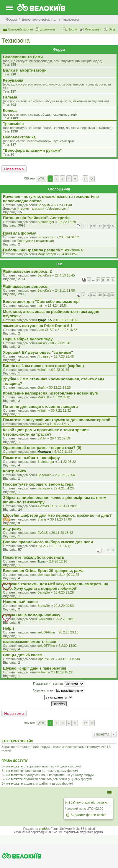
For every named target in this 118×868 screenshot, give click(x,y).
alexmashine (47, 575)
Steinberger (46, 222)
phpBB (43, 829)
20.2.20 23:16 (69, 632)
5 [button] (75, 178)
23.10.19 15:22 (62, 672)
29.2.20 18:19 (65, 619)
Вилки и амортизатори (25, 70)
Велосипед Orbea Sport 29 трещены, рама (43, 571)
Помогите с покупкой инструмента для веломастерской (57, 420)
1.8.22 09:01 (62, 397)
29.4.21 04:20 (64, 488)
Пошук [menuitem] (72, 29)
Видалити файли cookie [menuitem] (88, 815)
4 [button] (69, 178)
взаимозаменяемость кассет (30, 642)
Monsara (44, 452)
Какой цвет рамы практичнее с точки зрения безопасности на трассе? (46, 432)
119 (106, 295)
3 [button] (63, 178)
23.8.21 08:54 (65, 475)
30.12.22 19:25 (60, 387)
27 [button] (85, 178)
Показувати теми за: (59, 684)
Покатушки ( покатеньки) (35, 241)
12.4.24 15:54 (58, 306)
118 (100, 295)
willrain (42, 370)
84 (98, 280)
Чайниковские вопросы (26, 286)
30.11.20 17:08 (61, 519)
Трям (41, 561)
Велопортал (46, 237)
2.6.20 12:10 (58, 561)
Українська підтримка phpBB (83, 832)
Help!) (8, 628)
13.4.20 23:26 (64, 592)
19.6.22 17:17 (60, 424)
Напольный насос (20, 602)
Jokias (42, 343)
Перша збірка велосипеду (28, 339)
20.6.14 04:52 (69, 237)
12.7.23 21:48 (64, 356)
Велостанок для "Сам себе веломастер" (42, 302)
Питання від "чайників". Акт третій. (37, 218)
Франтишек (46, 659)
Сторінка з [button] (41, 179)
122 (100, 226)
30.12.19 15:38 (69, 659)
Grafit (41, 387)
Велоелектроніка (19, 137)
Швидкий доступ (21, 29)
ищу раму (12, 529)
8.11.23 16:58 (67, 330)
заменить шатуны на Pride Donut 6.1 (38, 326)
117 (93, 295)
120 (112, 295)
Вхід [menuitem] (112, 29)
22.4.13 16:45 (65, 275)
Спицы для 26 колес (22, 655)
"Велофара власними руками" (32, 150)
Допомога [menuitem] (47, 29)
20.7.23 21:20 (60, 343)
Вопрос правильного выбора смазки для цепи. (49, 542)
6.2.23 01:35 (60, 370)
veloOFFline (46, 632)
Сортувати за (59, 691)
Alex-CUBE (46, 330)
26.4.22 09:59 (60, 438)
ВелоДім (44, 205)
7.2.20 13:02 (68, 646)
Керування (13, 80)
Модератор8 (47, 254)
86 (108, 280)
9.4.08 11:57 (69, 254)
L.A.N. (42, 438)
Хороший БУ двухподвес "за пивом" (38, 352)
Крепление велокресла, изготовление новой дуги (51, 393)
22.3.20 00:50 (64, 606)
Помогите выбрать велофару (31, 458)
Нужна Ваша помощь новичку (32, 615)
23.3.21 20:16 (68, 506)
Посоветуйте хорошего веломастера (38, 484)
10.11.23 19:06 (67, 320)
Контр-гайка (14, 471)
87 (113, 280)
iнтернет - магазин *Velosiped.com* (43, 208)
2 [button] (57, 178)
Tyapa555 (45, 320)
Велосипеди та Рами (23, 57)
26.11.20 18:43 (62, 533)
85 (103, 280)
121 (93, 226)
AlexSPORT (46, 506)
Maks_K (43, 397)
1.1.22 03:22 (67, 462)
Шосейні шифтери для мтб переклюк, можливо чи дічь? (57, 515)
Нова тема (14, 169)
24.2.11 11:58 (65, 290)
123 (106, 226)
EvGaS (43, 533)
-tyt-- (41, 306)
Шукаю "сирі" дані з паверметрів (35, 668)
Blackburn (45, 619)
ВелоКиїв (44, 275)
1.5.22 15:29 (67, 222)
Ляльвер (44, 356)
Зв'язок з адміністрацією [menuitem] (89, 802)
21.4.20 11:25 (69, 575)
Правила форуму (19, 233)
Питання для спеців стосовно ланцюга (40, 406)
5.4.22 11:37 (64, 452)
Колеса (10, 110)
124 (112, 226)
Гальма (10, 97)
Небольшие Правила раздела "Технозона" (44, 250)
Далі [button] (92, 179)
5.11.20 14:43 (61, 546)
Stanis (42, 519)
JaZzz (42, 424)
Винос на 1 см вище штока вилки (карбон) (43, 366)
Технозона (16, 41)
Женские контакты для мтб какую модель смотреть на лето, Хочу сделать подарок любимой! (56, 586)
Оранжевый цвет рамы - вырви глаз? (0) (42, 448)
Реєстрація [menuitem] (93, 29)
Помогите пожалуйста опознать (34, 557)
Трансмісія (13, 124)
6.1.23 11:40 (63, 205)
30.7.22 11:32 (61, 410)
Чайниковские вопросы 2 (27, 271)
